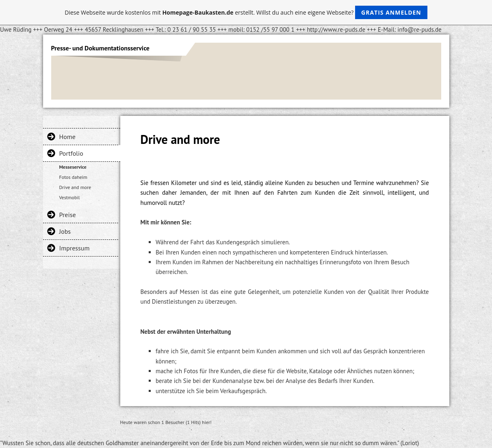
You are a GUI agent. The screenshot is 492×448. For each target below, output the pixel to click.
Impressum (75, 248)
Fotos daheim (73, 177)
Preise (68, 215)
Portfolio (71, 153)
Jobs (65, 231)
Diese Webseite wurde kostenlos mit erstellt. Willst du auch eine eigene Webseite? (246, 12)
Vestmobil (70, 197)
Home (67, 137)
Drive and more (75, 187)
